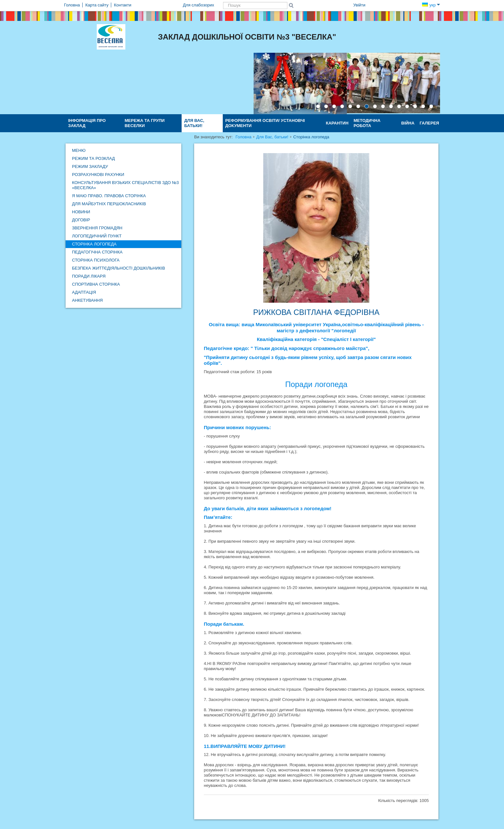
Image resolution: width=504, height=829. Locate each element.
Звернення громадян (97, 228)
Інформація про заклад (87, 123)
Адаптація (84, 292)
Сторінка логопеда (94, 244)
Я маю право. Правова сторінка (109, 196)
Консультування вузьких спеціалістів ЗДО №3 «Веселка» (125, 185)
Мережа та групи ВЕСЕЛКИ (145, 123)
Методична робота (367, 123)
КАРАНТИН (337, 123)
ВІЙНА (408, 123)
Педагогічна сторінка (97, 252)
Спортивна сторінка (96, 284)
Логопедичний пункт (97, 236)
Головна (243, 137)
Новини (81, 212)
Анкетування (87, 300)
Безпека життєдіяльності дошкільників (118, 268)
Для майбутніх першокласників (109, 204)
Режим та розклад (93, 158)
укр (431, 5)
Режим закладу (90, 166)
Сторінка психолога (96, 260)
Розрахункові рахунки (98, 175)
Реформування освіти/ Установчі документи (265, 123)
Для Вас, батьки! (194, 123)
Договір (81, 220)
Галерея (429, 123)
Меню (79, 150)
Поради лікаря (89, 276)
